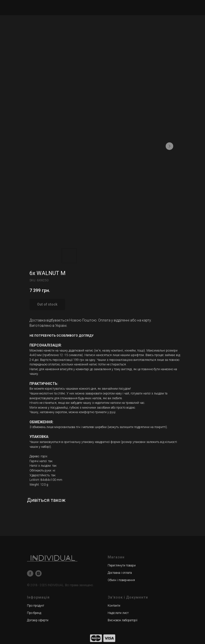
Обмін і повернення (121, 580)
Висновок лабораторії (123, 620)
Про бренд (34, 613)
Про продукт (36, 606)
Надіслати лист (118, 613)
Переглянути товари (122, 565)
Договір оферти (38, 620)
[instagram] (38, 573)
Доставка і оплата (120, 573)
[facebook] (30, 573)
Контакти (114, 606)
